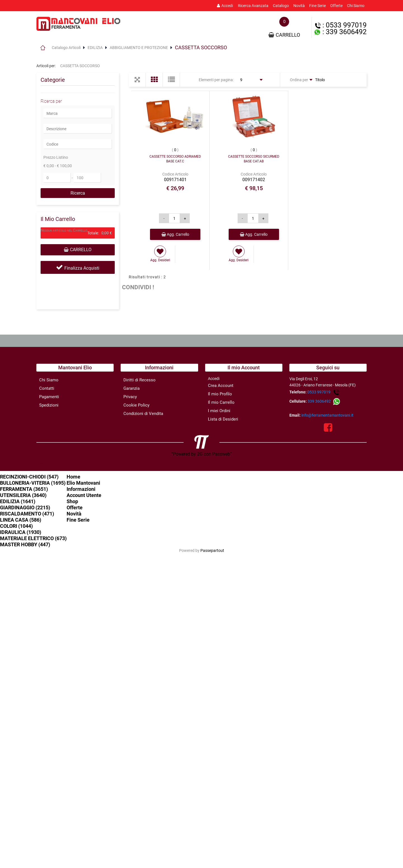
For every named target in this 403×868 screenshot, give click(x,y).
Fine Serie (318, 6)
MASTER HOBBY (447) (25, 544)
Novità (299, 6)
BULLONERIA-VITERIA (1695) (33, 483)
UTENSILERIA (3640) (23, 495)
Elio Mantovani (83, 483)
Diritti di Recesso (140, 380)
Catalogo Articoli (66, 48)
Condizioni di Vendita (143, 414)
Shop (72, 501)
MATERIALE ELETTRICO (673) (33, 538)
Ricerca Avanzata (253, 6)
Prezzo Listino (56, 157)
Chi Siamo (356, 6)
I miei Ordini (219, 411)
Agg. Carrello (175, 234)
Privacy (130, 397)
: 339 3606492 (340, 32)
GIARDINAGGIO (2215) (25, 508)
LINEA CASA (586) (21, 520)
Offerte (336, 6)
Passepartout (212, 550)
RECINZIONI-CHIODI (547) (29, 477)
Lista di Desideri (223, 419)
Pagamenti (49, 397)
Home (43, 48)
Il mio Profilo (220, 394)
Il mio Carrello (221, 402)
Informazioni (81, 489)
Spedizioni (49, 405)
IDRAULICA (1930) (21, 532)
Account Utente (84, 495)
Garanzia (132, 388)
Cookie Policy (136, 405)
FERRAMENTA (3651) (24, 489)
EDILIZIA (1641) (18, 501)
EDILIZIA (95, 48)
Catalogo (281, 6)
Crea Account (221, 386)
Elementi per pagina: (216, 80)
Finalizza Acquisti (82, 268)
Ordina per (299, 80)
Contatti (47, 388)
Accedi (225, 6)
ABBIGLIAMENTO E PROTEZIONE (139, 48)
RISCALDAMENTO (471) (27, 514)
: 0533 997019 (341, 25)
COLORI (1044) (16, 526)
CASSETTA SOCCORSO (201, 47)
